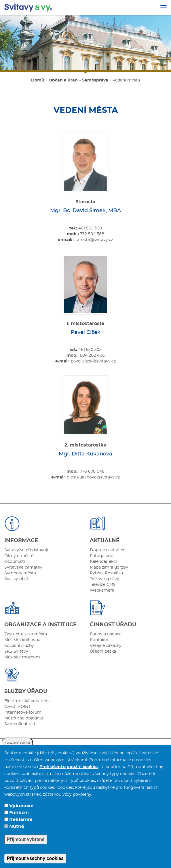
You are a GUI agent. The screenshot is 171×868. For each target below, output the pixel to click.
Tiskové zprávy (105, 579)
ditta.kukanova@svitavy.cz (93, 477)
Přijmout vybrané (26, 848)
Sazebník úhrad (20, 724)
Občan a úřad (63, 80)
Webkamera (102, 590)
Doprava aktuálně (108, 550)
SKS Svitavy (16, 652)
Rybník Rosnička (106, 573)
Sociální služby (19, 646)
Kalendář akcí (103, 562)
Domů (38, 80)
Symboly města (20, 573)
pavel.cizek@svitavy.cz (93, 361)
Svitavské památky (23, 567)
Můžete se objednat (24, 718)
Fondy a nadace (106, 634)
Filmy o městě (19, 556)
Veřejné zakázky (106, 646)
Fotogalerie (101, 556)
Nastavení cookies (17, 752)
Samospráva (95, 80)
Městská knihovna (22, 640)
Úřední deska (103, 652)
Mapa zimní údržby (109, 567)
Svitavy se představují (26, 550)
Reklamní (21, 829)
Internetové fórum (23, 713)
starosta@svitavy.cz (93, 240)
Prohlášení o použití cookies (69, 776)
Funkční (19, 822)
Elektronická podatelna (27, 701)
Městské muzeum (22, 657)
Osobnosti (15, 562)
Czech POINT (17, 707)
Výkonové (21, 815)
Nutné (17, 835)
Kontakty (99, 640)
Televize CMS (103, 585)
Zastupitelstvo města (26, 634)
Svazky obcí (16, 579)
